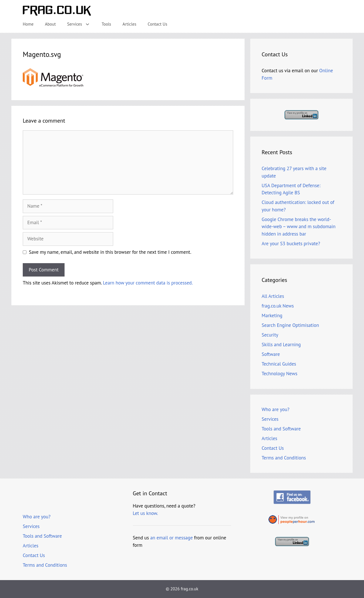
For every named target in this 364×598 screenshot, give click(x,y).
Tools (106, 24)
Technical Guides (279, 364)
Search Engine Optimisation (290, 325)
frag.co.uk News (278, 306)
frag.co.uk (190, 589)
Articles (130, 24)
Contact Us (157, 24)
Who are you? (276, 409)
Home (28, 24)
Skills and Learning (281, 345)
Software (271, 354)
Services (81, 24)
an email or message (171, 538)
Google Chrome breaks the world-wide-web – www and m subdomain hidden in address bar (299, 227)
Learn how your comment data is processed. (148, 283)
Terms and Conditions (284, 458)
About (50, 24)
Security (270, 335)
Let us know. (145, 513)
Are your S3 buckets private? (291, 244)
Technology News (280, 374)
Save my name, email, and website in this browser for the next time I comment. (110, 252)
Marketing (272, 316)
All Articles (273, 296)
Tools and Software (281, 429)
